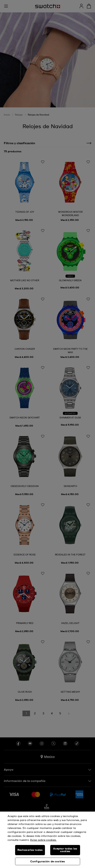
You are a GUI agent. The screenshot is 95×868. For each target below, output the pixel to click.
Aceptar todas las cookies (65, 850)
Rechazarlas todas (30, 850)
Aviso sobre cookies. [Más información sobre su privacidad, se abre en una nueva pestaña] (43, 840)
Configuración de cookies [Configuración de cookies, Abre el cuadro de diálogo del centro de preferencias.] (47, 862)
